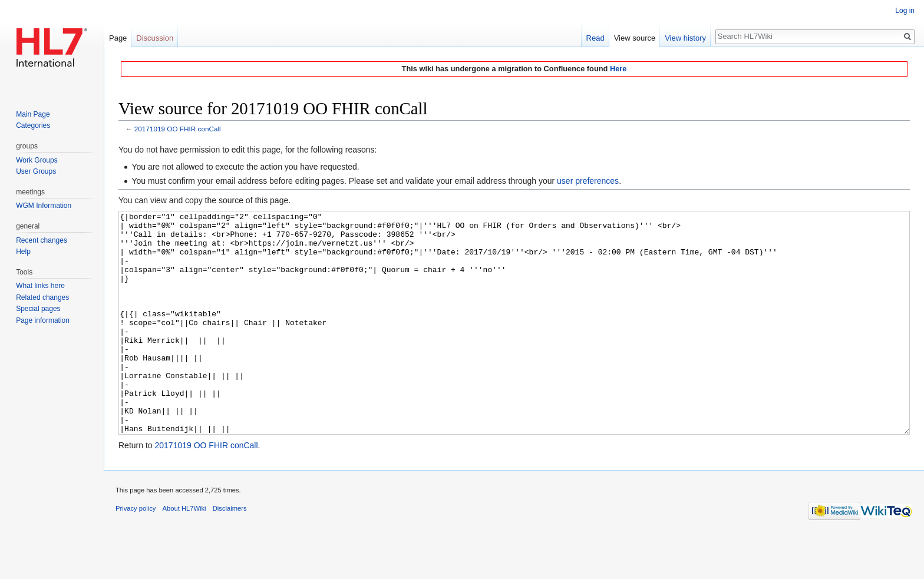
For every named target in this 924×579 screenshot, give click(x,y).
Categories (33, 125)
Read (595, 38)
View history (685, 38)
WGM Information (44, 206)
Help (23, 252)
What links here (40, 286)
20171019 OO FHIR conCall (178, 129)
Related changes (42, 297)
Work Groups (37, 160)
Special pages (38, 309)
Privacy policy (136, 552)
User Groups (36, 171)
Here (618, 69)
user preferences (588, 181)
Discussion (155, 38)
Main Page (33, 114)
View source (635, 38)
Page (118, 38)
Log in (905, 11)
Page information (43, 320)
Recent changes (42, 240)
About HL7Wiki (184, 552)
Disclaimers (230, 552)
